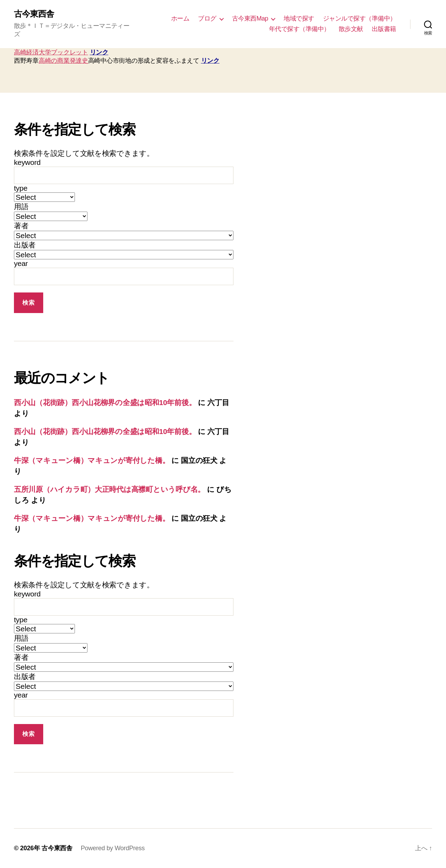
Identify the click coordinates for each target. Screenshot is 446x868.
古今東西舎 (34, 14)
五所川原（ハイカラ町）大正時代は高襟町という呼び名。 (109, 489)
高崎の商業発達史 (63, 61)
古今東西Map (250, 18)
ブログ (207, 18)
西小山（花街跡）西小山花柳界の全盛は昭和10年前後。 (105, 402)
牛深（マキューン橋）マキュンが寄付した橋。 (92, 460)
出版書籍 (384, 29)
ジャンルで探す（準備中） (360, 18)
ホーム (180, 18)
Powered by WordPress (113, 848)
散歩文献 (351, 29)
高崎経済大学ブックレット (51, 52)
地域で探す (299, 18)
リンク (99, 52)
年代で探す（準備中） (299, 29)
